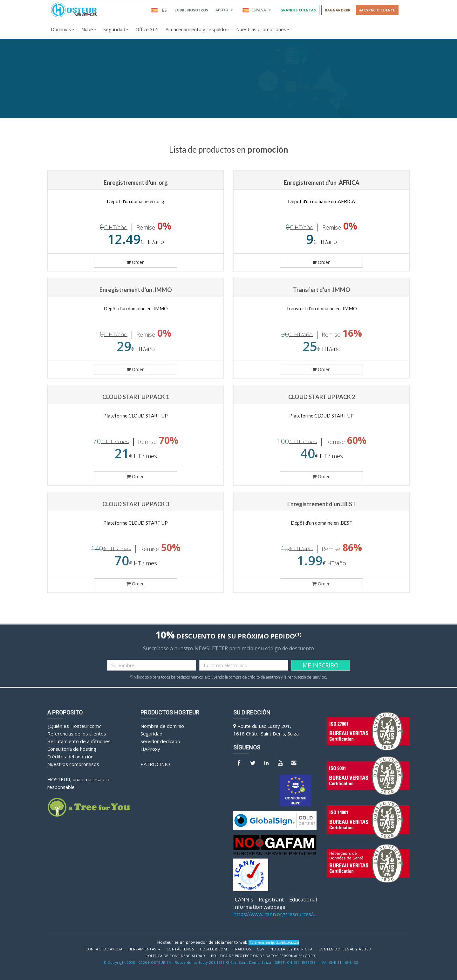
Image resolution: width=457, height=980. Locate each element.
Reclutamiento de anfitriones (79, 741)
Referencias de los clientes (77, 734)
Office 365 (147, 29)
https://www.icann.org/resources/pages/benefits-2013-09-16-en (275, 914)
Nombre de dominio (162, 726)
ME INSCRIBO (321, 665)
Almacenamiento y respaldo (197, 29)
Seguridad (116, 29)
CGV (261, 949)
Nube (89, 29)
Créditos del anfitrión (70, 756)
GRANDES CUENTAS (298, 10)
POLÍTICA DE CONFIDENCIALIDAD (175, 956)
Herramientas (145, 949)
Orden (136, 262)
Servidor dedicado (160, 741)
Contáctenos (180, 949)
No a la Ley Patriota (291, 949)
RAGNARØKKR (338, 10)
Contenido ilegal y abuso (345, 949)
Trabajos (242, 949)
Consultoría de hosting (72, 749)
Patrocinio (155, 764)
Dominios (63, 29)
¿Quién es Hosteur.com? (74, 726)
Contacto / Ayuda (104, 949)
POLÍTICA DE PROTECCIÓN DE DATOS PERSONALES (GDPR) (264, 956)
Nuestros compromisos (73, 764)
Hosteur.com (214, 949)
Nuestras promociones (263, 29)
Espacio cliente (377, 10)
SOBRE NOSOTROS (191, 10)
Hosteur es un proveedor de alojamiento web (203, 942)
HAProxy (150, 749)
